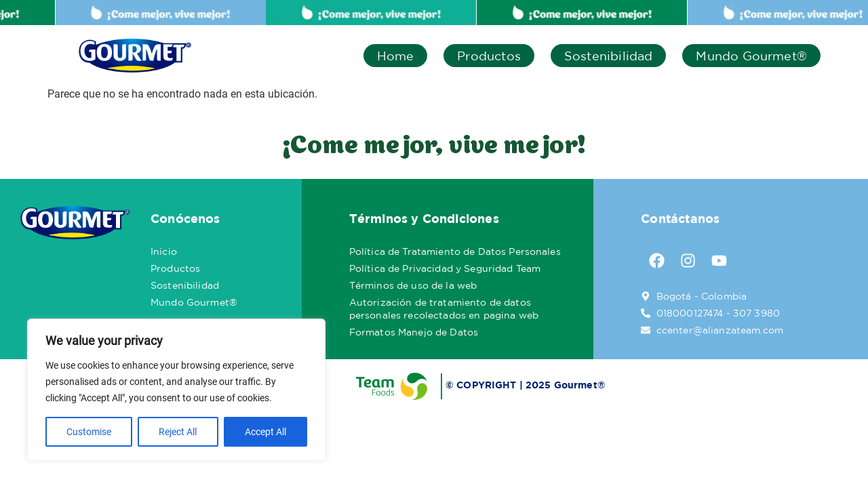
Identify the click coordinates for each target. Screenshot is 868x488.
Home (396, 56)
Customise (89, 432)
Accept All (265, 432)
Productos (489, 56)
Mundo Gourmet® (751, 56)
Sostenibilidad (609, 56)
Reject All (178, 432)
